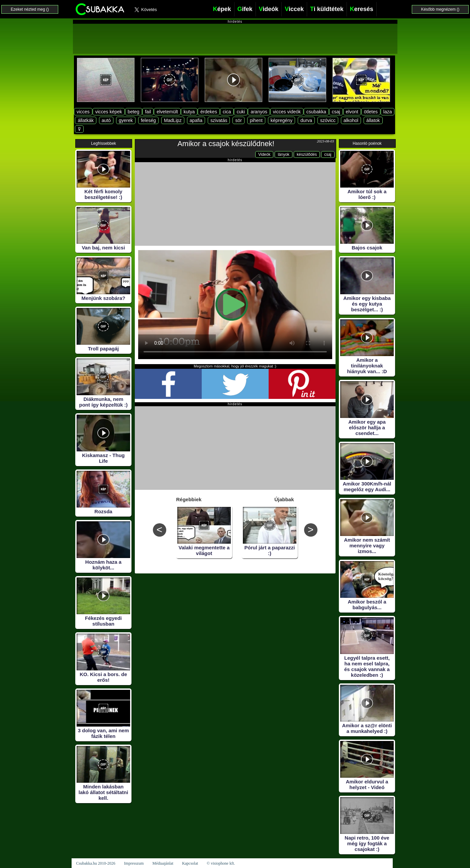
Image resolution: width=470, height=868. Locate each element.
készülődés (307, 154)
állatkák (85, 120)
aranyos (259, 112)
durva (306, 120)
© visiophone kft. (221, 863)
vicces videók (287, 112)
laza (388, 112)
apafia (196, 120)
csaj (336, 112)
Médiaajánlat (163, 863)
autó (106, 120)
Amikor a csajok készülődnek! (226, 144)
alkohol (351, 120)
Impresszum (134, 863)
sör (238, 120)
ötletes (371, 112)
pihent (256, 120)
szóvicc (328, 120)
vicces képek (109, 112)
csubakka (316, 112)
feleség (148, 120)
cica (227, 112)
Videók (264, 154)
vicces (83, 112)
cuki (241, 112)
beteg (134, 112)
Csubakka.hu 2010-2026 (96, 863)
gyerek (126, 120)
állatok (373, 120)
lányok (284, 154)
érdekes (209, 112)
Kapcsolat (190, 863)
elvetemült (167, 112)
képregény (281, 120)
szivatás (219, 120)
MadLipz (173, 120)
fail (148, 112)
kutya (189, 112)
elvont (352, 112)
